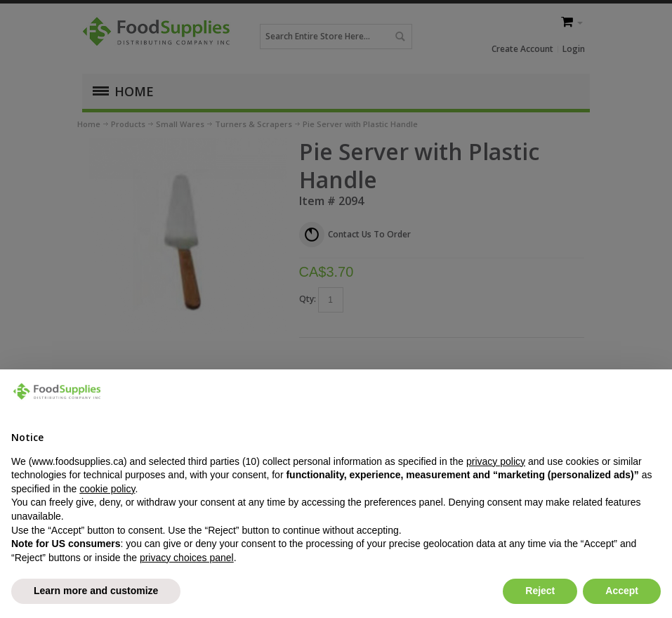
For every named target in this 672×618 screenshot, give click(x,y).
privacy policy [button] (496, 461)
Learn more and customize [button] (96, 591)
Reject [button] (540, 591)
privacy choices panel (187, 558)
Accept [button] (622, 591)
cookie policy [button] (107, 489)
